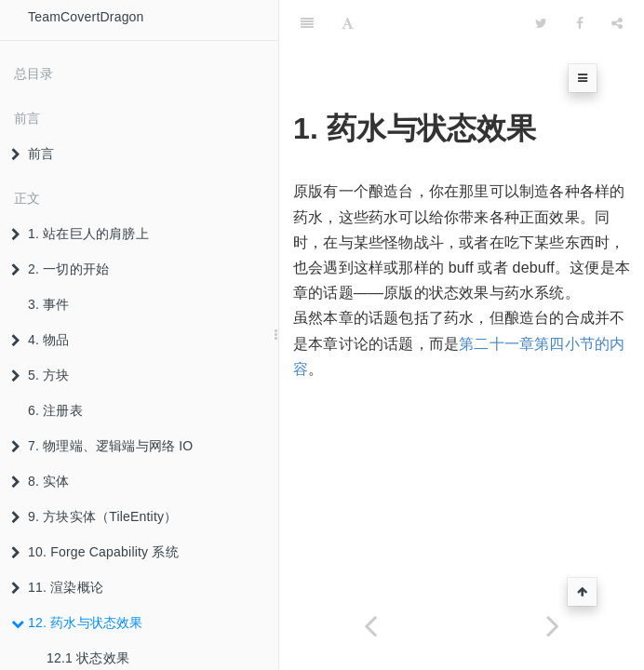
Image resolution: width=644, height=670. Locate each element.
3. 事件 (49, 304)
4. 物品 (40, 340)
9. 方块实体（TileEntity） (94, 516)
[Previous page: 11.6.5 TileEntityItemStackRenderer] (370, 626)
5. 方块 (40, 375)
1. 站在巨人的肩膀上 (80, 234)
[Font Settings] (348, 23)
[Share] (617, 23)
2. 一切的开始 (60, 269)
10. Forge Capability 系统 (95, 552)
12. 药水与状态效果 (77, 623)
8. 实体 (40, 481)
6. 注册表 (55, 410)
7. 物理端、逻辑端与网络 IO (102, 446)
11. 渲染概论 (57, 587)
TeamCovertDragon (86, 17)
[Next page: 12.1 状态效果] (553, 626)
